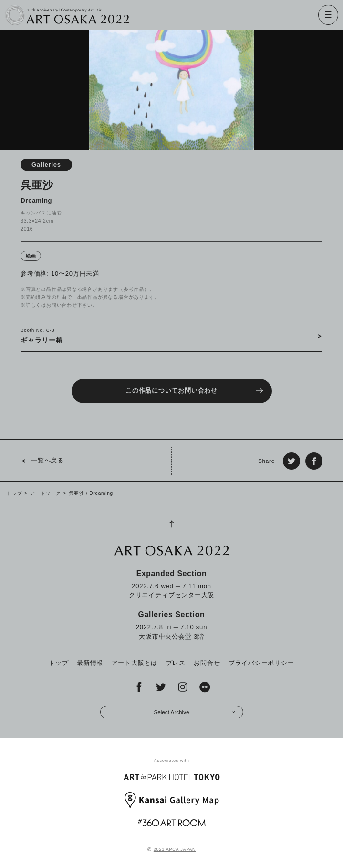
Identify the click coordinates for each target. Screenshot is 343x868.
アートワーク (46, 493)
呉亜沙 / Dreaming (91, 493)
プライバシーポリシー (261, 663)
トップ (14, 493)
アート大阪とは (135, 663)
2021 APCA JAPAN (175, 849)
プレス (176, 663)
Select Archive (194, 712)
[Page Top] (172, 524)
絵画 (31, 256)
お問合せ (207, 663)
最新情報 (90, 663)
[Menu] (328, 15)
